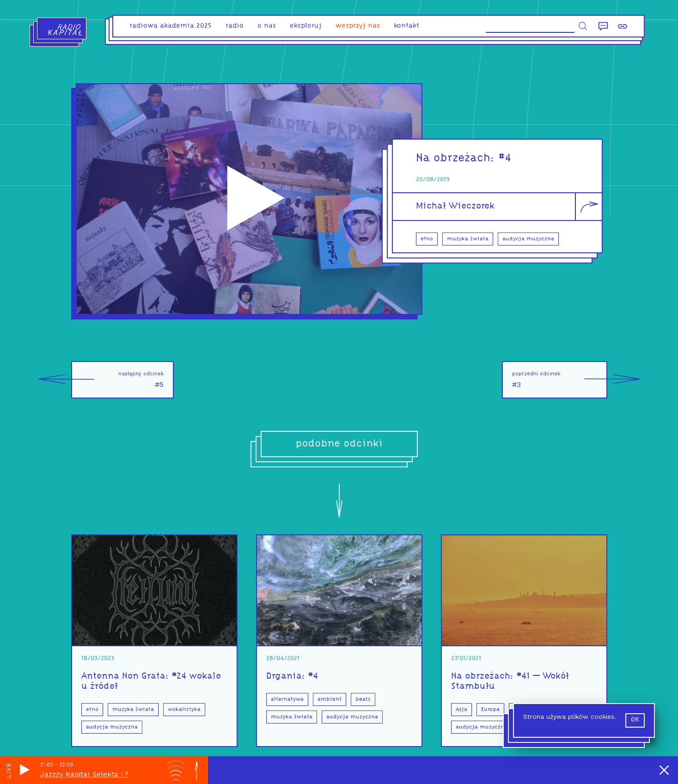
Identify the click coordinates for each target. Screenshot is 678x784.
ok (635, 720)
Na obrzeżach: (457, 158)
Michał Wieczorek (455, 206)
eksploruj (306, 26)
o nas (267, 26)
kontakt (406, 26)
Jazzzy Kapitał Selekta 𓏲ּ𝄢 (85, 774)
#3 (560, 380)
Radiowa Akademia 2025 (171, 26)
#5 (117, 380)
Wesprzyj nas (358, 26)
